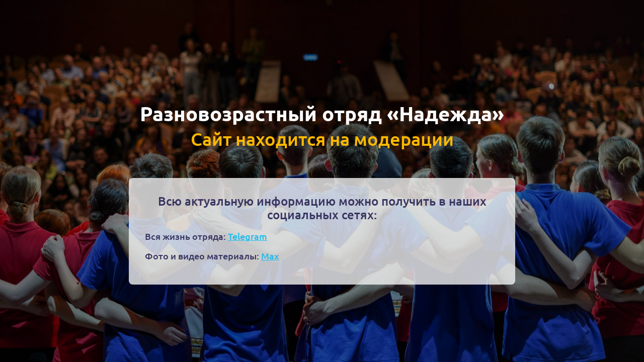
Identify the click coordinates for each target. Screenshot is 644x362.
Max (270, 256)
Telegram (248, 236)
